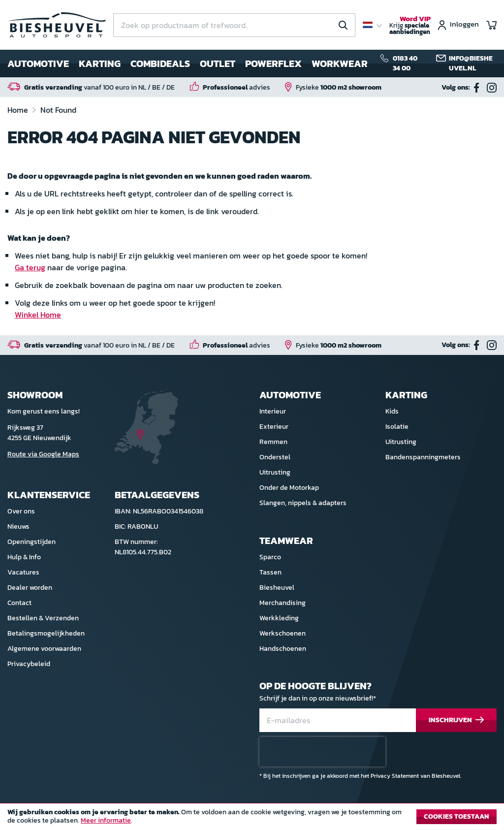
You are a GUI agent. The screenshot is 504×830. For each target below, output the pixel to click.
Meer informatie (106, 820)
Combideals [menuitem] (160, 64)
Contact (19, 603)
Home (19, 110)
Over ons (21, 511)
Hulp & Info (24, 557)
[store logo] (57, 25)
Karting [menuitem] (100, 64)
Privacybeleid (29, 664)
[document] (252, 819)
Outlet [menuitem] (218, 64)
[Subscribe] (456, 720)
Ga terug (30, 267)
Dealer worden (30, 588)
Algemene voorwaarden (44, 649)
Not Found (58, 110)
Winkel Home (38, 315)
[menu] (188, 64)
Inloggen (464, 25)
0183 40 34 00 (405, 63)
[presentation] (322, 752)
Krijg (410, 26)
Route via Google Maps (43, 454)
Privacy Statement (395, 776)
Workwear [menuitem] (340, 64)
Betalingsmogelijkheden (46, 633)
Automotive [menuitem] (38, 64)
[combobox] (234, 25)
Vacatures (23, 572)
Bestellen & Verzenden (43, 618)
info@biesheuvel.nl (471, 63)
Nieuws (18, 527)
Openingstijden (31, 542)
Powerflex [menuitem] (273, 64)
